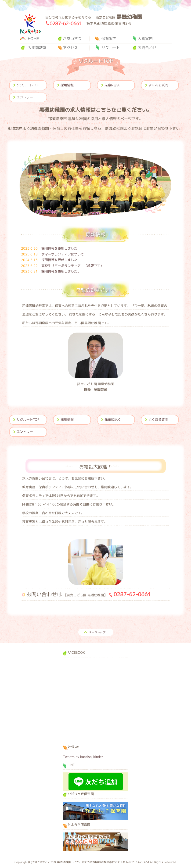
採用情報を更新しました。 (51, 271)
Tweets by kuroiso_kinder (83, 757)
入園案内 (145, 39)
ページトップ (97, 632)
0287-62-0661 (66, 23)
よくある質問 (158, 85)
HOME (33, 39)
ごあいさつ (72, 39)
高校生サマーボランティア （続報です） (62, 266)
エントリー (25, 97)
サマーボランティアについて (52, 254)
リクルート (111, 48)
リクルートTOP (28, 85)
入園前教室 (37, 48)
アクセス (70, 48)
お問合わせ (147, 48)
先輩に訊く (113, 85)
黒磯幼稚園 (30, 24)
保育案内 (109, 39)
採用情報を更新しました (49, 248)
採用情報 (67, 85)
